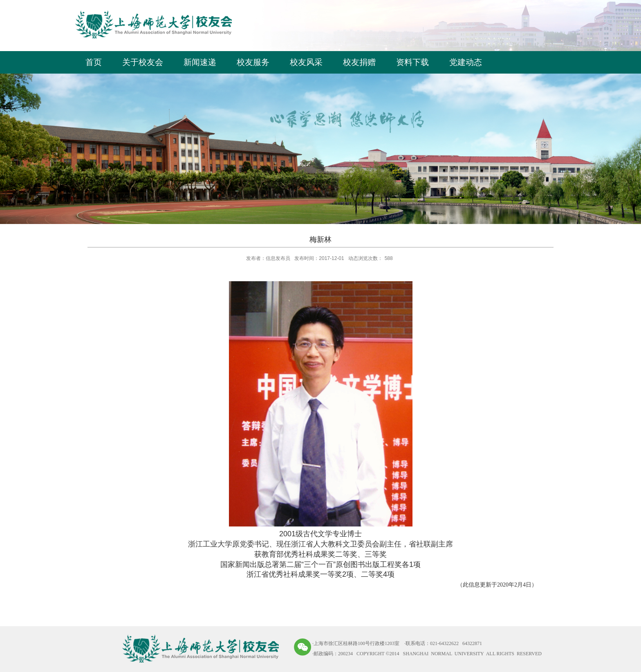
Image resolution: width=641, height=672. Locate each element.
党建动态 (466, 62)
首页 (94, 62)
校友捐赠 (359, 62)
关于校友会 (143, 62)
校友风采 (306, 62)
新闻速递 (200, 62)
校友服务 (253, 62)
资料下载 (412, 62)
